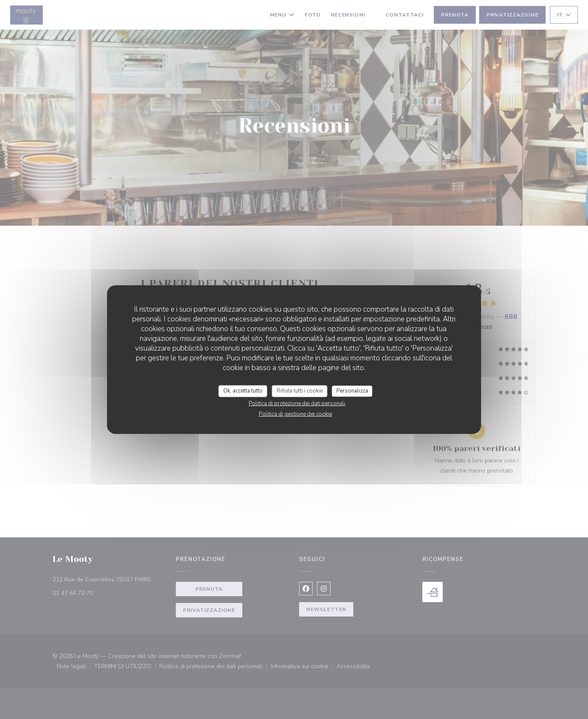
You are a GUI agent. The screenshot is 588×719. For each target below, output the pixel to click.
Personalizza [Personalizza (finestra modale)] (352, 391)
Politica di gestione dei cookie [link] (295, 414)
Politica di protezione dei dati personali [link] (297, 403)
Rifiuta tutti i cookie (300, 391)
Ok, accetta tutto (243, 391)
